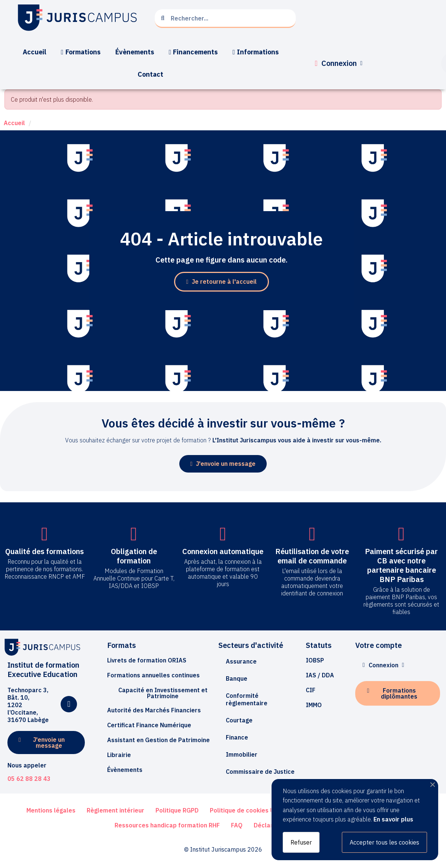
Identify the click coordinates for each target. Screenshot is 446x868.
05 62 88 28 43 (29, 779)
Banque (237, 678)
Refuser (301, 842)
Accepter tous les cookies (384, 842)
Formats (121, 645)
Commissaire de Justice (260, 772)
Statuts (319, 645)
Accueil (14, 123)
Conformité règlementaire (247, 699)
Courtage (239, 720)
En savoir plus (393, 819)
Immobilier (242, 754)
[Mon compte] (338, 63)
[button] (222, 282)
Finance (237, 737)
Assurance (241, 661)
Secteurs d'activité (251, 645)
